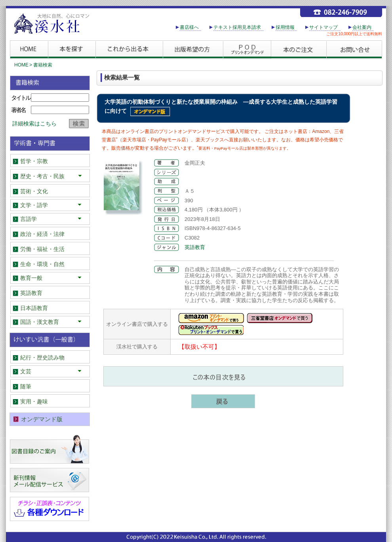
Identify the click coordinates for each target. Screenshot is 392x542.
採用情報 (285, 27)
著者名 (18, 110)
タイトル (21, 98)
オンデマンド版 (42, 419)
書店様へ (189, 27)
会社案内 (362, 27)
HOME (21, 65)
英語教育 (195, 247)
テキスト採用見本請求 (237, 27)
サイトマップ (323, 27)
